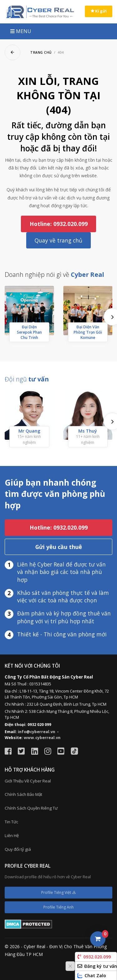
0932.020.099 (94, 957)
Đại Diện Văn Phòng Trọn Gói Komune (88, 332)
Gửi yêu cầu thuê (59, 547)
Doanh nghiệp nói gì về (54, 274)
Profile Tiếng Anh (58, 907)
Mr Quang (29, 431)
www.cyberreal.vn (42, 738)
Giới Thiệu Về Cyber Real (28, 781)
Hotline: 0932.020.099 (59, 224)
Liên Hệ (12, 835)
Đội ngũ (27, 379)
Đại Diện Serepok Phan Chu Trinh (29, 332)
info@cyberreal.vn (37, 732)
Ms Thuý (88, 431)
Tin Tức (11, 822)
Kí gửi (99, 11)
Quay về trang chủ (58, 240)
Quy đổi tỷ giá (18, 849)
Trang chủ (41, 52)
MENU (21, 31)
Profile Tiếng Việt (58, 892)
